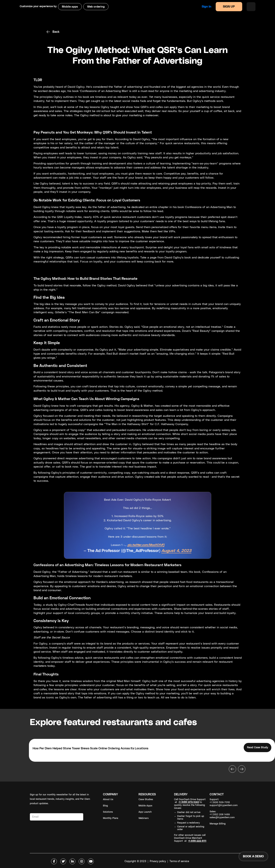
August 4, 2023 (176, 551)
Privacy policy (158, 861)
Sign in (206, 7)
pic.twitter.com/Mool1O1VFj (146, 545)
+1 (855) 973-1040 (189, 802)
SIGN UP (229, 7)
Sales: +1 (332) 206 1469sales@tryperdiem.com (222, 815)
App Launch (145, 812)
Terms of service (179, 861)
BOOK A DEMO (253, 856)
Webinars (144, 818)
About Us (108, 799)
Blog (105, 806)
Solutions (108, 812)
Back (56, 32)
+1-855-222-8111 (197, 841)
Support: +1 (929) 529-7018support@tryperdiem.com (224, 802)
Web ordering (96, 7)
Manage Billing (218, 824)
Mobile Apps (145, 806)
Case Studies (146, 799)
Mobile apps (70, 7)
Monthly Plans (111, 818)
